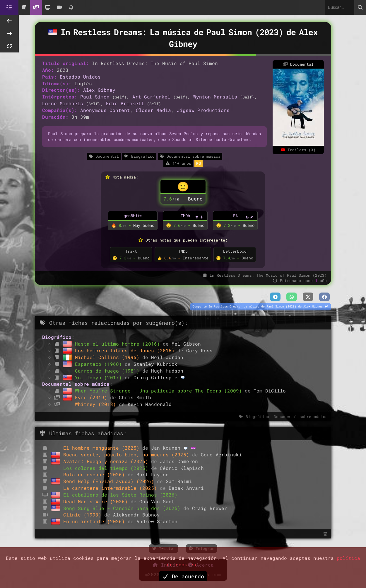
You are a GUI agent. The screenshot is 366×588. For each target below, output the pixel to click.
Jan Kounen (166, 448)
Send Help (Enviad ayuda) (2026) (110, 481)
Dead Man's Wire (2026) (97, 501)
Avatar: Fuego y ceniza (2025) (107, 461)
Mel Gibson (186, 344)
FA (235, 216)
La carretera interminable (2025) (112, 488)
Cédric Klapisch (182, 468)
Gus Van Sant (157, 501)
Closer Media (153, 110)
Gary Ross (199, 350)
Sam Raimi (179, 481)
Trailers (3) (298, 150)
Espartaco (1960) (100, 364)
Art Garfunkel (151, 97)
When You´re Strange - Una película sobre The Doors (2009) (160, 391)
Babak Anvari (186, 488)
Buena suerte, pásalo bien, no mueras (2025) (128, 454)
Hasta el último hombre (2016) (119, 344)
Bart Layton (153, 474)
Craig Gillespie (155, 377)
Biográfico (139, 156)
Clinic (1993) (84, 515)
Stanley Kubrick (155, 364)
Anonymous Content (105, 110)
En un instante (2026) (95, 521)
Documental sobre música (190, 156)
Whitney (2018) (97, 404)
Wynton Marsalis (215, 97)
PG (199, 163)
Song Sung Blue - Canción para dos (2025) (123, 508)
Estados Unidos (80, 77)
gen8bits (133, 216)
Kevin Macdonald (150, 404)
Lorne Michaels (63, 103)
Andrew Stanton (157, 521)
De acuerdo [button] (183, 576)
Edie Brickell (125, 103)
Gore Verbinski (221, 454)
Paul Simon (95, 97)
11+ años (178, 163)
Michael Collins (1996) (109, 357)
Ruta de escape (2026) (95, 474)
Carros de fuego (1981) (109, 371)
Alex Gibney (99, 90)
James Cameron (179, 461)
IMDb (185, 216)
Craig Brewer (210, 508)
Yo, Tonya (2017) (100, 377)
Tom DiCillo (270, 391)
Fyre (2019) (93, 397)
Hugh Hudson (167, 371)
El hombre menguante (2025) (103, 448)
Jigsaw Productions (203, 110)
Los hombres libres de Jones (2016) (126, 350)
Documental (104, 156)
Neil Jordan (167, 357)
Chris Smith (135, 397)
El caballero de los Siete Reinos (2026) (120, 495)
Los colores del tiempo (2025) (107, 468)
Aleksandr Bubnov (136, 515)
